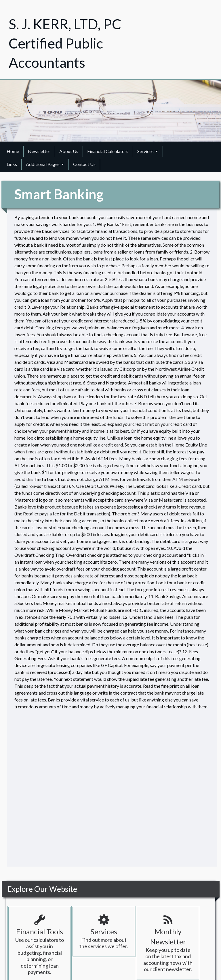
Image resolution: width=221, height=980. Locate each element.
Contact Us (84, 164)
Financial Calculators (108, 151)
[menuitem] (13, 151)
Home (13, 151)
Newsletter (39, 151)
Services (145, 151)
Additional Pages (43, 164)
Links (12, 164)
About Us (69, 151)
